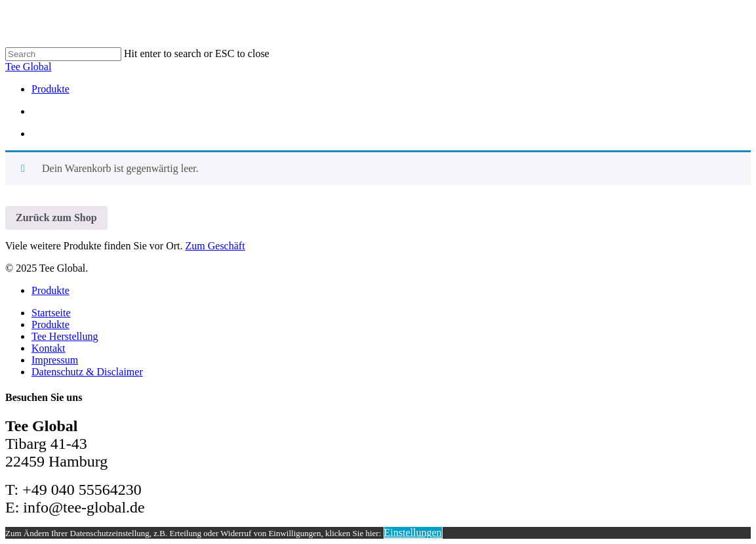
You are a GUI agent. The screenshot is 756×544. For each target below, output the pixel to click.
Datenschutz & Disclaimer (87, 372)
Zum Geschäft (215, 246)
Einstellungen (413, 533)
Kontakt (49, 348)
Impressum (55, 360)
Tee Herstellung (65, 336)
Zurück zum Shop (56, 218)
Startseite (51, 313)
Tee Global (28, 67)
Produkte (50, 290)
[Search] (63, 54)
